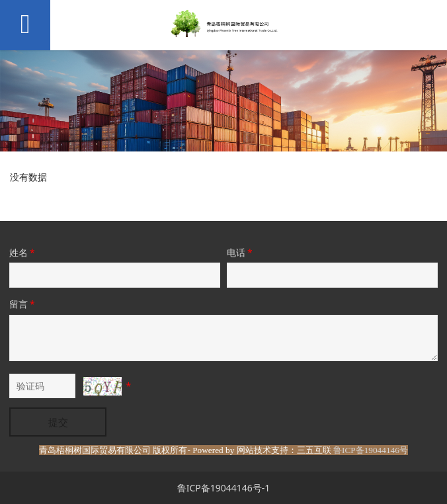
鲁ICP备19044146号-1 (224, 488)
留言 (23, 304)
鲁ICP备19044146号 (371, 450)
